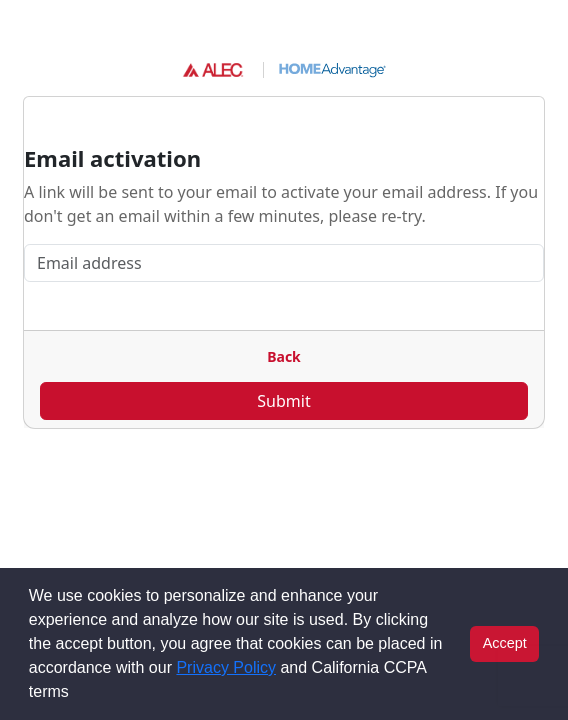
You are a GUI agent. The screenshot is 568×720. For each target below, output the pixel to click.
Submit (283, 401)
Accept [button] (505, 643)
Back (284, 356)
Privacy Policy (226, 667)
